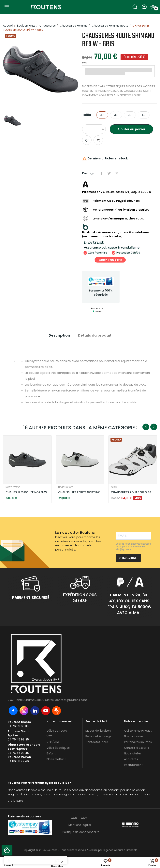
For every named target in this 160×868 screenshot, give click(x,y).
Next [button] (154, 427)
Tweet (109, 173)
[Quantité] (94, 129)
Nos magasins (134, 736)
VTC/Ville (53, 742)
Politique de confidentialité (81, 832)
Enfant (51, 753)
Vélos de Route (57, 731)
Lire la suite (15, 801)
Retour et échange (98, 736)
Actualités (131, 759)
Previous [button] (146, 427)
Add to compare (98, 140)
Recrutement (133, 765)
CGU (74, 818)
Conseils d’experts (137, 748)
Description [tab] (59, 335)
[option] (41, 70)
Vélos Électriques (58, 748)
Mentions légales (80, 825)
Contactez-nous (97, 742)
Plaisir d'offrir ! (56, 759)
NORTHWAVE (13, 487)
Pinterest (117, 173)
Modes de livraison (98, 731)
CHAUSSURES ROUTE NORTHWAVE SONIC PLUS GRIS (80, 492)
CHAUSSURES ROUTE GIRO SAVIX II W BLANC (133, 492)
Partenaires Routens (138, 742)
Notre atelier (133, 753)
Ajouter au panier (131, 129)
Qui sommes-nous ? (138, 731)
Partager (102, 173)
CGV (84, 818)
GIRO (114, 487)
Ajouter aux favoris (87, 140)
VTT (49, 736)
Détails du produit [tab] (95, 335)
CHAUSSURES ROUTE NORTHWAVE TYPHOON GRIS (27, 492)
